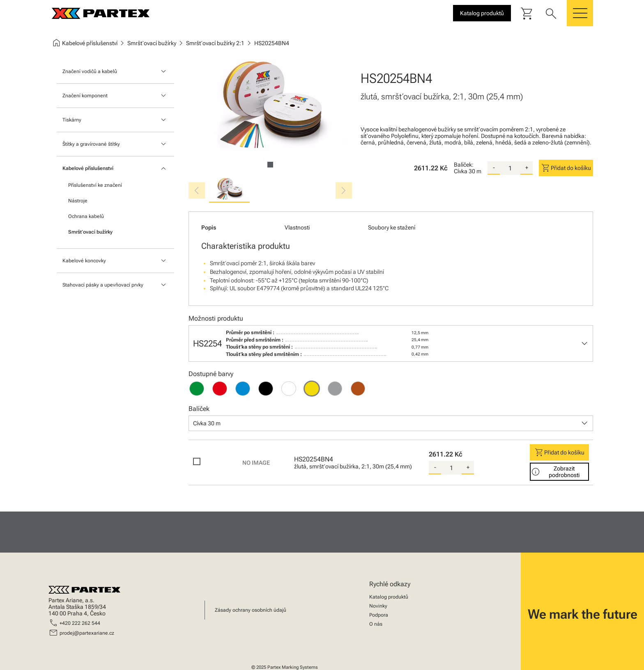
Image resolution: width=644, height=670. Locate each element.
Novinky (378, 606)
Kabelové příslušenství (88, 168)
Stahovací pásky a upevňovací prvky (103, 285)
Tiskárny (72, 120)
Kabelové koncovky (84, 261)
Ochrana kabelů (86, 216)
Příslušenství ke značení (95, 185)
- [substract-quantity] (494, 167)
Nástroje (78, 201)
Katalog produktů (389, 597)
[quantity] (510, 168)
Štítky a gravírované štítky (91, 144)
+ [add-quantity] (527, 167)
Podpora (379, 615)
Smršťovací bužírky (90, 232)
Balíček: (464, 165)
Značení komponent (85, 96)
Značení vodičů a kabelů (90, 71)
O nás (376, 624)
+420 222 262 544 (80, 623)
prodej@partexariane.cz (87, 633)
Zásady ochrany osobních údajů (251, 610)
